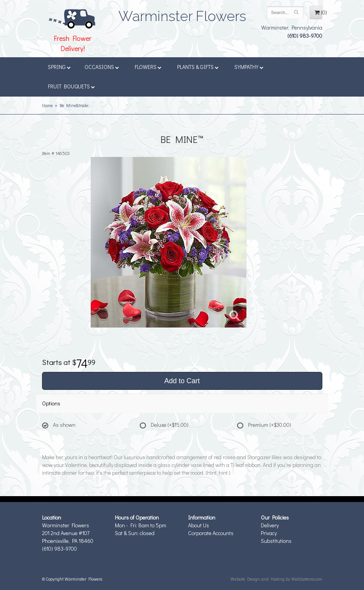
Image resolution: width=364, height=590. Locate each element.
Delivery (270, 525)
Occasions (102, 67)
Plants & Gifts (198, 67)
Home (47, 105)
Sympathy (249, 67)
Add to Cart (182, 381)
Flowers (148, 67)
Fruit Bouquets (71, 86)
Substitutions (276, 541)
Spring (59, 67)
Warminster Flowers (182, 14)
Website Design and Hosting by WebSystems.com (276, 579)
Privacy (269, 533)
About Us (199, 525)
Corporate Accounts (211, 533)
